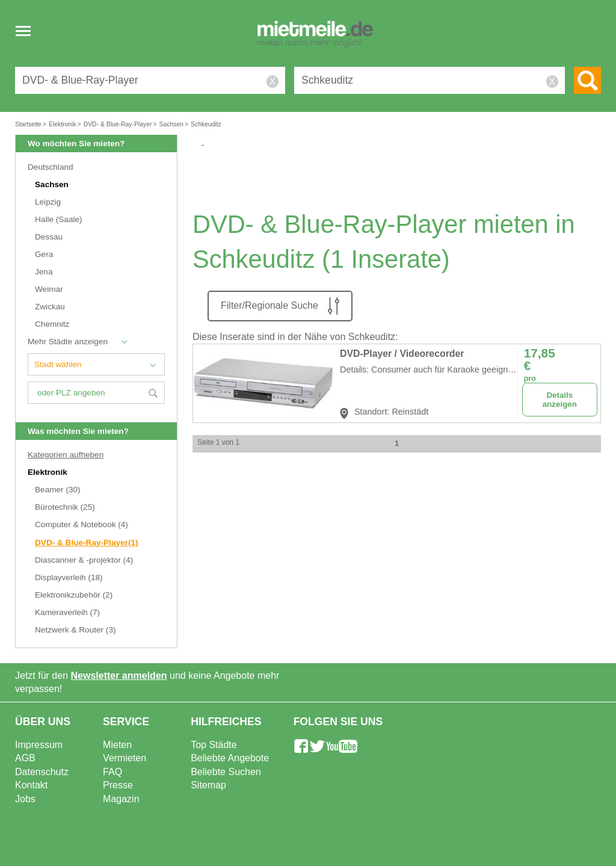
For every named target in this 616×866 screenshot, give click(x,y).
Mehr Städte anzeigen (68, 342)
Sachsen (52, 184)
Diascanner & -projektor (84, 560)
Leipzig (48, 202)
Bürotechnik (65, 507)
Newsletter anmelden (119, 676)
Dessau (49, 237)
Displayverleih (69, 577)
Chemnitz (52, 324)
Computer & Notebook (82, 524)
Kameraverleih (67, 612)
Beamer (58, 490)
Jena (44, 272)
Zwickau (50, 307)
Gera (44, 254)
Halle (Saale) (59, 219)
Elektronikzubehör (74, 595)
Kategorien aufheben (66, 455)
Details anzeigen (560, 400)
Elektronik (49, 472)
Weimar (49, 289)
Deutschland (51, 167)
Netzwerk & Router (75, 630)
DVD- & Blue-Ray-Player (87, 543)
